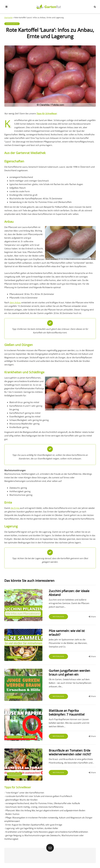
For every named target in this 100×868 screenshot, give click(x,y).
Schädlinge (29, 737)
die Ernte (15, 508)
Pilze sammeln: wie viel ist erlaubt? (67, 633)
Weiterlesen (58, 617)
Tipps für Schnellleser (47, 114)
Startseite (8, 17)
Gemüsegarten (12, 24)
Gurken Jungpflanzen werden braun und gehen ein (69, 672)
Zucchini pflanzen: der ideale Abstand (69, 593)
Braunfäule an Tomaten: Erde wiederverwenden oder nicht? (70, 752)
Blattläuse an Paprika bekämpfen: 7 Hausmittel (67, 712)
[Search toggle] (95, 7)
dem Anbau (15, 303)
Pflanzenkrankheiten (17, 777)
